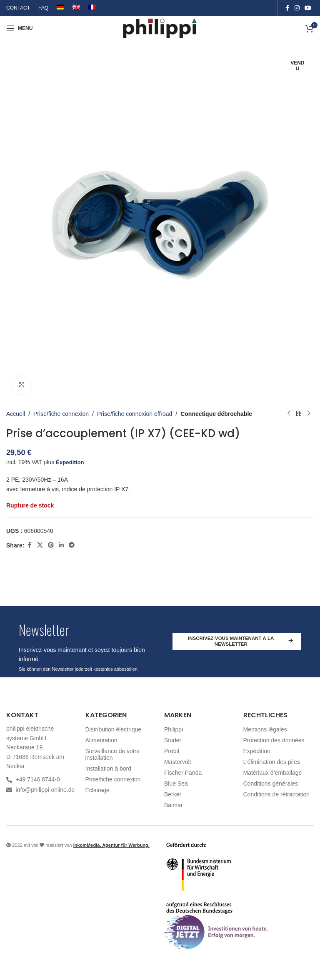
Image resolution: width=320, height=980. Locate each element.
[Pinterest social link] (51, 546)
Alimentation (101, 740)
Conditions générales (271, 784)
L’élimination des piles (272, 762)
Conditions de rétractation (277, 794)
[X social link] (40, 546)
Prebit (172, 751)
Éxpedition (71, 462)
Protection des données (274, 740)
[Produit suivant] (309, 414)
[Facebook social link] (287, 8)
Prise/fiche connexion (61, 414)
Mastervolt (178, 762)
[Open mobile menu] (19, 28)
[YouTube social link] (308, 8)
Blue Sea (176, 784)
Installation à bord (109, 769)
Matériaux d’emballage (273, 773)
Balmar (173, 805)
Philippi (174, 729)
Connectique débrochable (216, 414)
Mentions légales (265, 729)
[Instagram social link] (297, 8)
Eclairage (97, 790)
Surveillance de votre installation (113, 754)
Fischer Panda (183, 773)
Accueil (16, 414)
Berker (173, 794)
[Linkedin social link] (61, 546)
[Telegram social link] (72, 546)
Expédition (257, 751)
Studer (173, 740)
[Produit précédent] (289, 414)
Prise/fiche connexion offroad (135, 414)
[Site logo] (160, 28)
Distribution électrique (114, 729)
